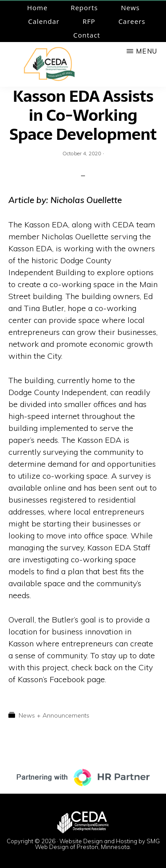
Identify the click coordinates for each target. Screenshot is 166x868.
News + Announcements (54, 715)
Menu (147, 51)
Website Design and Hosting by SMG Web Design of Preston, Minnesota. (97, 844)
